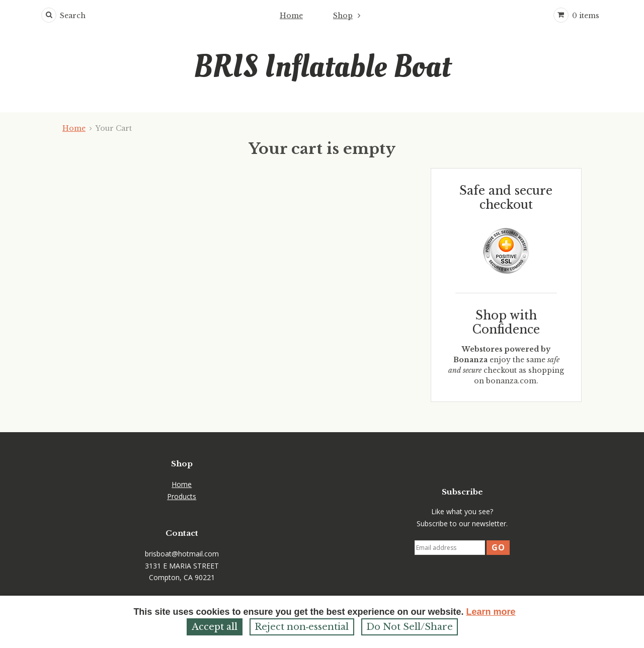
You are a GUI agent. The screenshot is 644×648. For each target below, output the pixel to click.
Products (182, 496)
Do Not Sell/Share (410, 627)
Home (291, 16)
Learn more (491, 612)
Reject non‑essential (302, 627)
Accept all (215, 627)
